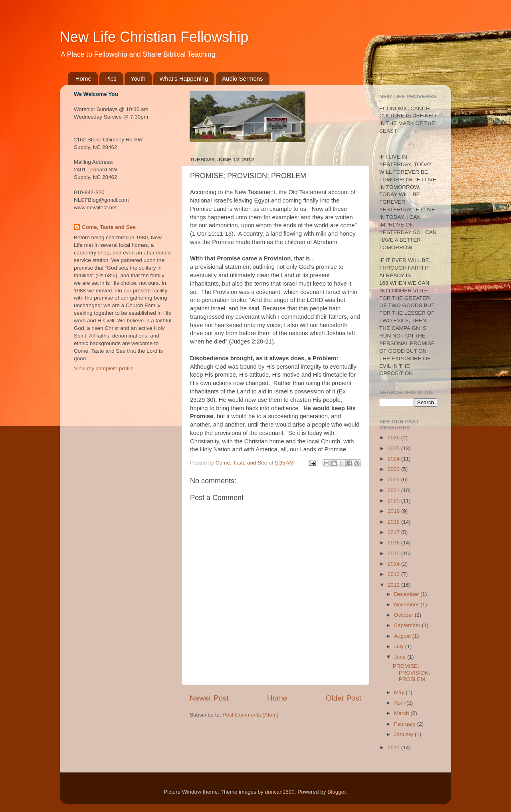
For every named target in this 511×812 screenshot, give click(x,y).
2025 (394, 448)
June (401, 657)
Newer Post (209, 698)
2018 (394, 522)
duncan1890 (279, 792)
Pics (111, 78)
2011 (394, 747)
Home (83, 78)
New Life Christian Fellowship (154, 37)
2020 (394, 501)
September (408, 625)
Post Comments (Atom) (251, 715)
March (402, 713)
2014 (394, 564)
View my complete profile (104, 368)
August (403, 636)
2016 (394, 543)
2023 (394, 469)
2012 (394, 585)
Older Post (344, 698)
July (400, 646)
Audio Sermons (243, 78)
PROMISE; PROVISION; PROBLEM (412, 672)
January (404, 734)
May (400, 692)
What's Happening (184, 78)
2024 (394, 459)
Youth (138, 78)
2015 (394, 553)
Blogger (337, 792)
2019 (394, 511)
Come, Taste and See (109, 227)
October (404, 615)
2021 (394, 490)
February (406, 724)
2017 (394, 532)
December (407, 594)
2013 (394, 574)
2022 (394, 479)
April (400, 703)
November (407, 605)
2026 (394, 438)
